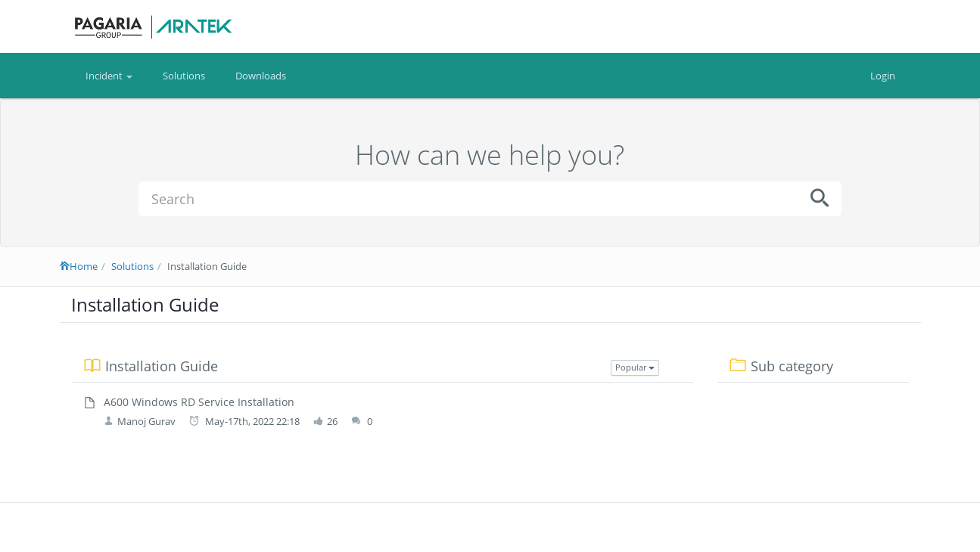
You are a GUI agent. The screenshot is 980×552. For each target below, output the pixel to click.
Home (79, 266)
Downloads (261, 76)
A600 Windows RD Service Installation (199, 402)
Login (883, 76)
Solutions (184, 76)
